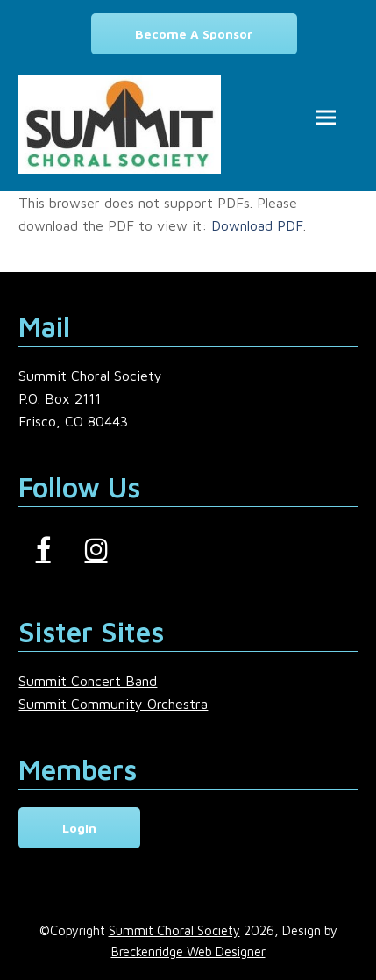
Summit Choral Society (174, 930)
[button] (326, 118)
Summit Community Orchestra (113, 704)
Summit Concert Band (88, 681)
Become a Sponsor (194, 34)
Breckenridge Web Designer (188, 951)
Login (79, 828)
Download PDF (257, 225)
